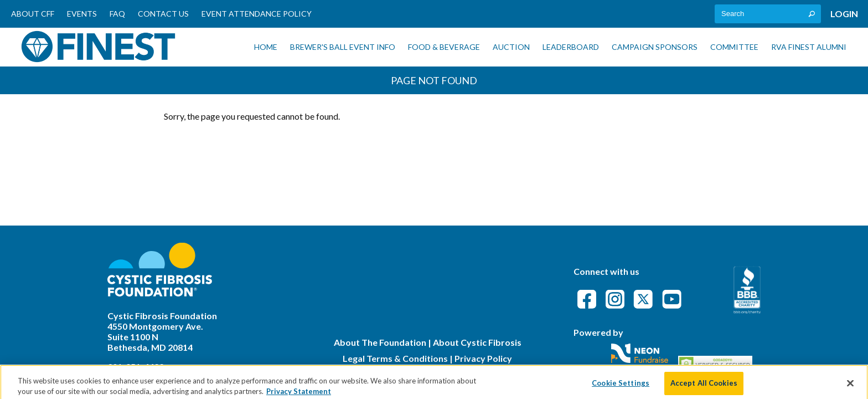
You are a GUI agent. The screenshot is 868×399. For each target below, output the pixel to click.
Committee (734, 47)
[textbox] (768, 14)
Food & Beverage (444, 47)
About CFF (33, 14)
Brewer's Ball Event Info (343, 47)
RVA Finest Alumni (809, 47)
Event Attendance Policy (257, 14)
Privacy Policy (483, 358)
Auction (511, 47)
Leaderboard (571, 47)
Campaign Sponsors (655, 47)
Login (844, 14)
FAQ (117, 14)
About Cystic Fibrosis (477, 342)
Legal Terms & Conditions (395, 358)
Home (266, 47)
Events (82, 14)
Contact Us (163, 14)
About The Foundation (380, 342)
